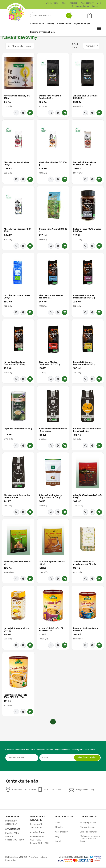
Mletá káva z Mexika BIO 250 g (53, 164)
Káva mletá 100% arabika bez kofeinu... (51, 297)
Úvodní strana (52, 3)
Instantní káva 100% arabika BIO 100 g (87, 230)
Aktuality (74, 3)
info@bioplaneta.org (85, 791)
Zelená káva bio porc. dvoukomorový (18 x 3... (85, 564)
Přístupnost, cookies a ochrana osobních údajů (90, 839)
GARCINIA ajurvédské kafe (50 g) (52, 564)
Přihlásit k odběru (87, 758)
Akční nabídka (37, 24)
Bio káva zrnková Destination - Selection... (53, 430)
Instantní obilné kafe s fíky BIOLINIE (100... (52, 630)
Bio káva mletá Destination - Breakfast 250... (87, 430)
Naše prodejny (61, 833)
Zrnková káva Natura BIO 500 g (51, 230)
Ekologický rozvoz (88, 823)
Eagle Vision (11, 861)
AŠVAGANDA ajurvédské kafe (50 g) (85, 497)
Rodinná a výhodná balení (43, 32)
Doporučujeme (64, 24)
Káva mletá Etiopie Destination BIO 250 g (84, 364)
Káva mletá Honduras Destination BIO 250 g (15, 364)
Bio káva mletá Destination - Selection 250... (18, 497)
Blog (99, 3)
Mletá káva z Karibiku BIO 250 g (17, 164)
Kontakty (96, 6)
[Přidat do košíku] (30, 113)
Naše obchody (87, 3)
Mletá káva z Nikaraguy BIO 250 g (18, 230)
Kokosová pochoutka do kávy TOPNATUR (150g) (51, 497)
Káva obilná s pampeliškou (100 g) (17, 630)
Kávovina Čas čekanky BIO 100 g (17, 97)
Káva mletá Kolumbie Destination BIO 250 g (84, 297)
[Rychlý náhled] (16, 113)
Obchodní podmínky (80, 6)
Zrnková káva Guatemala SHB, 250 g (86, 97)
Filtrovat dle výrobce (20, 46)
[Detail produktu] (23, 113)
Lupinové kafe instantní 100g (16, 430)
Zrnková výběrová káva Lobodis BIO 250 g (85, 164)
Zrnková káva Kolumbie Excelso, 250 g (50, 97)
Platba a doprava (88, 828)
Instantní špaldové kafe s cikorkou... (86, 630)
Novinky (51, 24)
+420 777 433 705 (52, 791)
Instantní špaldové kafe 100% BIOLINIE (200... (16, 697)
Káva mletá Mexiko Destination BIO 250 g (50, 364)
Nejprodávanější (82, 24)
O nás (64, 3)
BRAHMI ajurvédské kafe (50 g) (18, 564)
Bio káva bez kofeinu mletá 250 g (17, 297)
